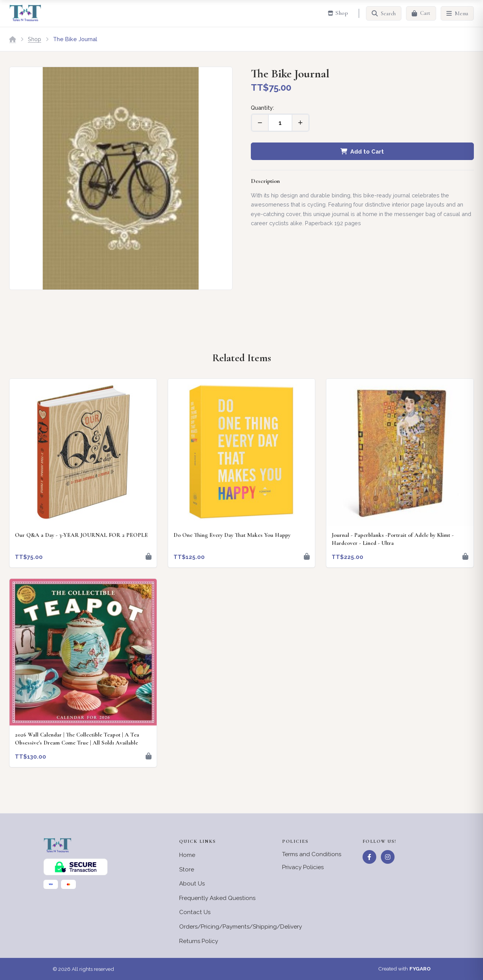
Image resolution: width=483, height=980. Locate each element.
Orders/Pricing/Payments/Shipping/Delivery (241, 927)
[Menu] (457, 13)
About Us (192, 884)
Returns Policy (199, 941)
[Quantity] (280, 123)
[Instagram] (388, 857)
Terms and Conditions (312, 854)
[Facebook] (369, 857)
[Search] (384, 13)
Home (187, 855)
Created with (404, 969)
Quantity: (262, 108)
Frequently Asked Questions (217, 898)
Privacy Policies (303, 867)
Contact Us (195, 912)
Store (187, 870)
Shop (34, 39)
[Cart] (421, 13)
